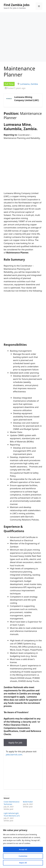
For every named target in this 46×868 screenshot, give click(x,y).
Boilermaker (28, 802)
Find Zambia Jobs (17, 5)
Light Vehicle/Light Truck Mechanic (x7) (12, 814)
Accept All (23, 849)
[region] (23, 847)
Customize (23, 856)
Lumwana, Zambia (29, 84)
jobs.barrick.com (14, 755)
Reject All (23, 863)
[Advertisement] (23, 38)
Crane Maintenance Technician (12, 803)
